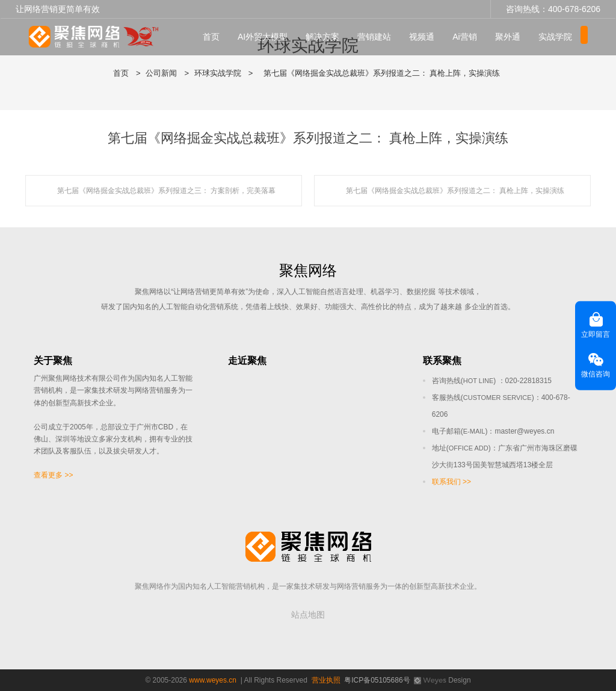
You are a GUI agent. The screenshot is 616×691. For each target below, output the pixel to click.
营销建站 (378, 37)
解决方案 (326, 37)
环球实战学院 (218, 73)
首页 (215, 37)
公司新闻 (161, 73)
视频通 (425, 37)
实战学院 (559, 37)
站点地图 (308, 615)
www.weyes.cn (213, 680)
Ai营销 (468, 37)
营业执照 (326, 680)
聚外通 (511, 37)
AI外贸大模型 (266, 37)
